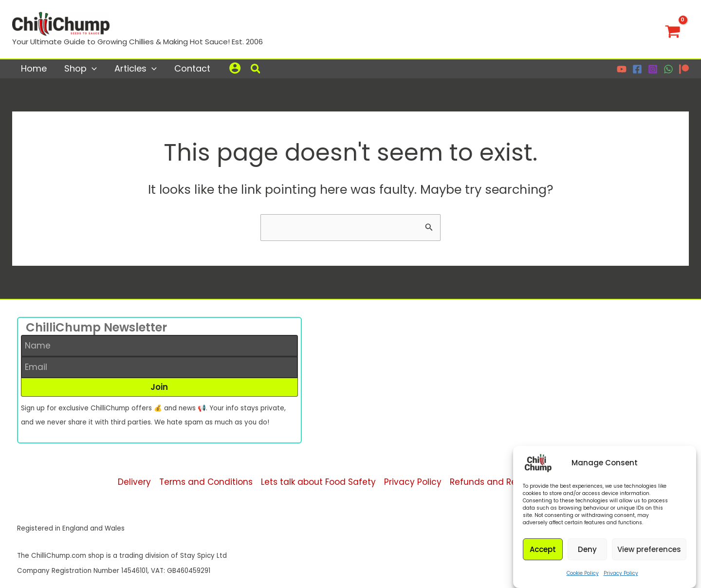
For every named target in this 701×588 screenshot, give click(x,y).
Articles (136, 68)
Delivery (134, 482)
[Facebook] (637, 69)
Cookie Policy (583, 578)
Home (34, 68)
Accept (543, 554)
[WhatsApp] (668, 69)
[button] (256, 70)
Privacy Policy (621, 578)
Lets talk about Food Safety (318, 482)
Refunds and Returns (494, 482)
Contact (192, 68)
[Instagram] (653, 69)
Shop (81, 68)
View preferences (649, 554)
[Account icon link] (235, 68)
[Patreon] (684, 69)
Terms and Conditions (206, 482)
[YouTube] (622, 69)
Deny (587, 554)
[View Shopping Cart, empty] (673, 29)
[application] (92, 68)
